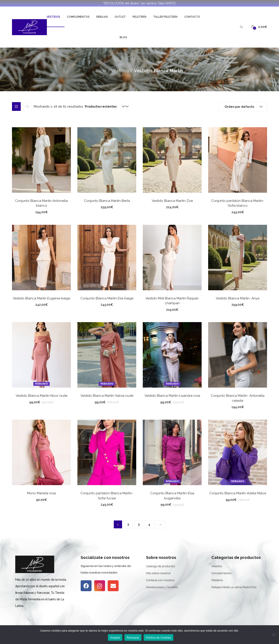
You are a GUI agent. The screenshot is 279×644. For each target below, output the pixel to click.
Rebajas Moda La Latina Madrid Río (234, 587)
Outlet (120, 17)
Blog (123, 37)
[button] (259, 27)
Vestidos (53, 17)
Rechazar (133, 638)
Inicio (101, 71)
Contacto (192, 17)
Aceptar (115, 638)
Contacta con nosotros (160, 580)
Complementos (78, 17)
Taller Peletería (165, 17)
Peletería (139, 17)
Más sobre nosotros (158, 573)
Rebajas (102, 17)
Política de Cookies (158, 638)
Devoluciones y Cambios (162, 587)
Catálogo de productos (161, 566)
